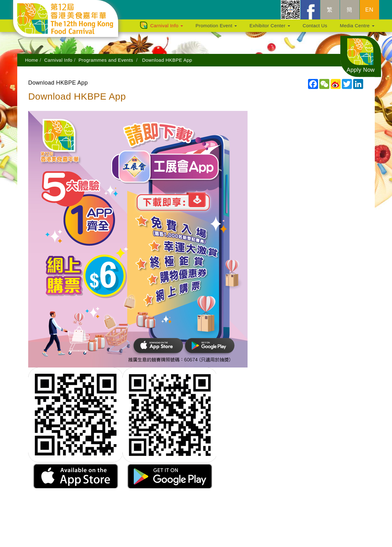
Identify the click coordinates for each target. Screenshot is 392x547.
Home (32, 60)
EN (369, 13)
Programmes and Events (106, 60)
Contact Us (315, 29)
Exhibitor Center (270, 29)
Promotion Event (216, 29)
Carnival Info (167, 29)
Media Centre (357, 29)
